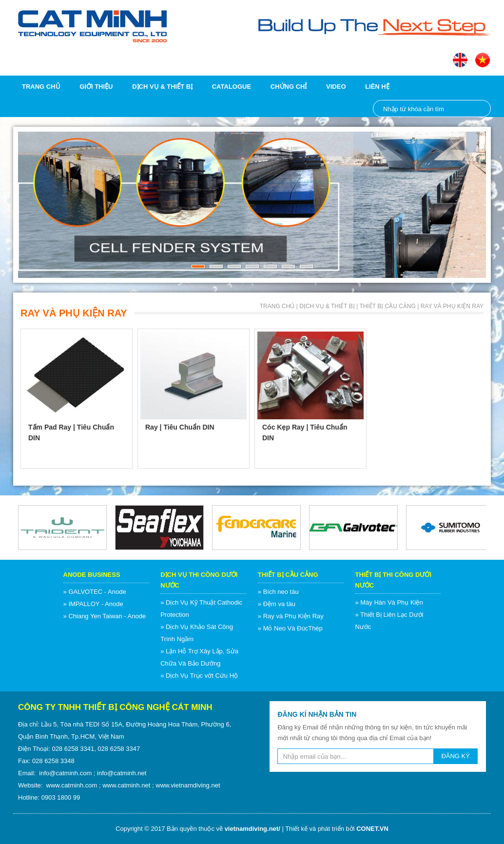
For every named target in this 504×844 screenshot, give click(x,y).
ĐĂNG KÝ (456, 756)
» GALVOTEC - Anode (95, 592)
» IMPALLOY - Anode (93, 604)
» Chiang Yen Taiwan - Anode (105, 616)
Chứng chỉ (289, 87)
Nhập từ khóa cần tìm (478, 108)
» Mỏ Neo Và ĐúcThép (290, 628)
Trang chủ (41, 87)
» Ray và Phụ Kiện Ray (291, 616)
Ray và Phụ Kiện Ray (452, 306)
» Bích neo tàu (278, 592)
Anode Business (92, 575)
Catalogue (232, 87)
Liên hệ (377, 87)
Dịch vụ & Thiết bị (162, 87)
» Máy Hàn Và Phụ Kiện (389, 602)
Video (336, 87)
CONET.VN (372, 829)
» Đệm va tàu (277, 604)
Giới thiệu (96, 87)
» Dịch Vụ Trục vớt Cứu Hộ (199, 676)
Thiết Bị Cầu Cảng (387, 306)
